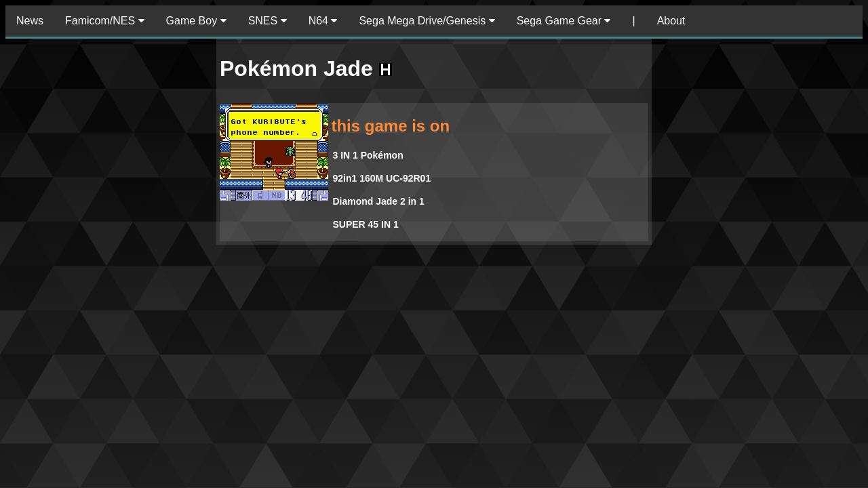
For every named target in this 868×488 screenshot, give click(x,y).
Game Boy (196, 21)
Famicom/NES (105, 21)
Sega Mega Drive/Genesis (427, 21)
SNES (268, 21)
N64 (323, 21)
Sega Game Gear (564, 21)
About (671, 21)
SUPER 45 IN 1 (365, 224)
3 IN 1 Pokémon (368, 155)
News (30, 21)
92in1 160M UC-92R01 (381, 178)
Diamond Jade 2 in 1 (378, 201)
